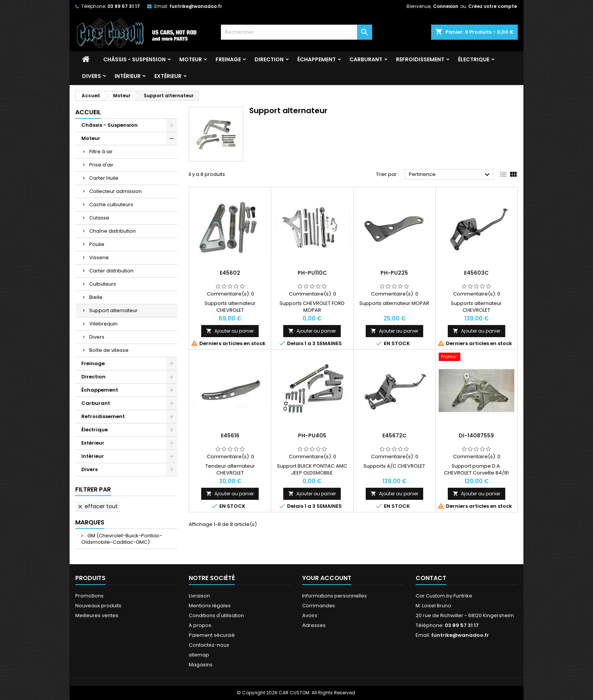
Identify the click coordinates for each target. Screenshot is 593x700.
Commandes (319, 606)
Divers (92, 76)
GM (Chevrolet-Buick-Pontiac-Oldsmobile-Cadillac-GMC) (122, 539)
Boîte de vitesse (109, 350)
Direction (269, 59)
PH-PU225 (394, 273)
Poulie (97, 244)
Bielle (96, 297)
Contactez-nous (209, 645)
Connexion (446, 6)
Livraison (199, 596)
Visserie (99, 257)
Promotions (89, 596)
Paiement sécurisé (212, 635)
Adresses (314, 625)
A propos (200, 625)
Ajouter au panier (230, 331)
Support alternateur (113, 310)
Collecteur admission (116, 191)
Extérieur (168, 76)
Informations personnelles (335, 596)
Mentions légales (210, 606)
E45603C (476, 273)
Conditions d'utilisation (216, 615)
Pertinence (450, 175)
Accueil (88, 112)
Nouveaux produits (98, 606)
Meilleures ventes (97, 615)
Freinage (228, 59)
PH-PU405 (312, 436)
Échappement (317, 59)
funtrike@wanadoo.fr (196, 6)
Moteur (191, 59)
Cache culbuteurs (111, 205)
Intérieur (128, 76)
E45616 (230, 436)
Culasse (99, 218)
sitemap (199, 655)
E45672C (394, 436)
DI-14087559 (476, 436)
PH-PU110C (312, 273)
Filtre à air (101, 152)
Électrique (474, 59)
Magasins (201, 665)
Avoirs (310, 615)
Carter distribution (111, 271)
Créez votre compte (493, 6)
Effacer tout (97, 506)
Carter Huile (104, 178)
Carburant (366, 59)
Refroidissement (420, 59)
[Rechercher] (296, 32)
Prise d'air (101, 165)
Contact (431, 578)
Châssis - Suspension (134, 59)
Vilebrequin (103, 324)
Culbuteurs (103, 284)
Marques (90, 522)
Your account (327, 578)
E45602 (230, 273)
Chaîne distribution (113, 231)
